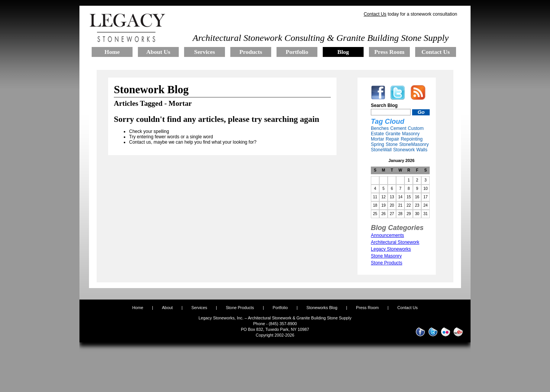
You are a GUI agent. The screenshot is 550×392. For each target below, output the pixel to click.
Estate (377, 134)
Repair (392, 139)
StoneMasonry (414, 144)
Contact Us (375, 14)
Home (138, 308)
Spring (378, 144)
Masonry (411, 134)
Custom (416, 128)
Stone (392, 144)
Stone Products (240, 308)
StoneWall (381, 150)
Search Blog (384, 105)
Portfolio (281, 308)
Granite (393, 134)
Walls (422, 150)
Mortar (378, 139)
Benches (380, 128)
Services (199, 308)
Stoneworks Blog (322, 308)
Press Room (367, 308)
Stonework (404, 150)
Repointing (412, 139)
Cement (398, 128)
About (167, 308)
